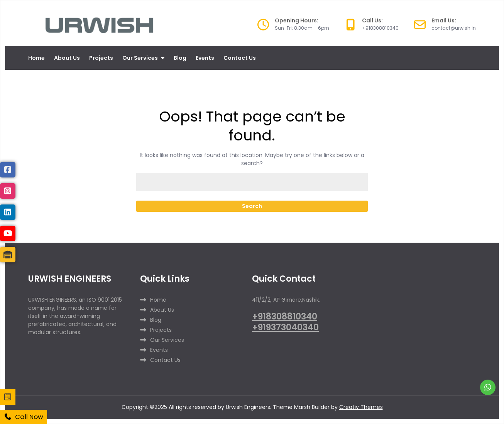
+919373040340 (285, 327)
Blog (180, 58)
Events (205, 58)
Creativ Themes (361, 407)
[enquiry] (8, 397)
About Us (67, 58)
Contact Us (240, 58)
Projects (101, 58)
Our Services (140, 58)
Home (36, 58)
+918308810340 (285, 317)
